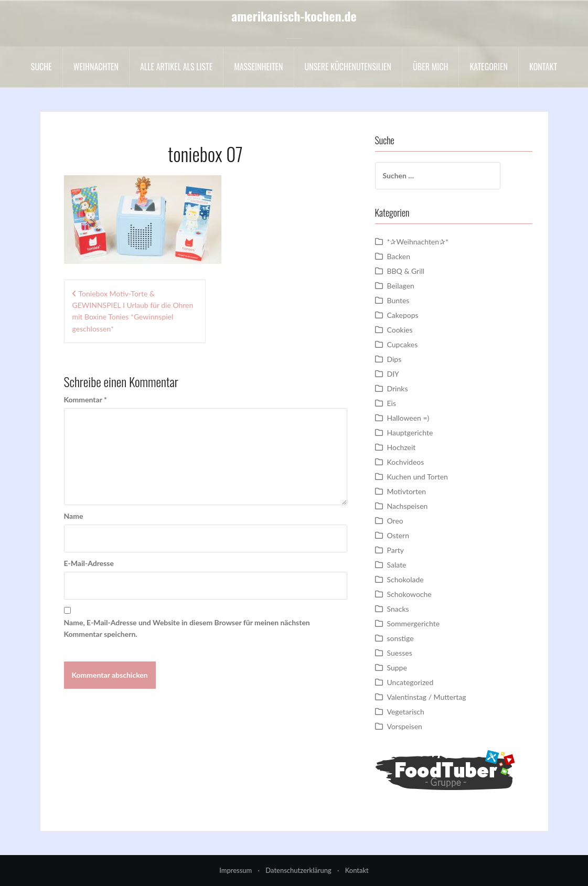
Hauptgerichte (410, 433)
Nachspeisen (408, 506)
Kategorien (489, 67)
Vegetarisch (406, 712)
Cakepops (403, 315)
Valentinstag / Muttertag (427, 697)
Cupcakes (403, 344)
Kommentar (85, 399)
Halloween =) (408, 418)
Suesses (400, 653)
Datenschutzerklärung (298, 870)
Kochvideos (406, 462)
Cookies (400, 330)
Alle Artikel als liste (176, 67)
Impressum (236, 870)
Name (74, 516)
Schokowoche (409, 594)
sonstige (400, 638)
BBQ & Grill (406, 271)
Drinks (398, 388)
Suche (41, 67)
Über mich (430, 67)
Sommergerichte (414, 623)
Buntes (398, 300)
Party (395, 550)
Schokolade (405, 579)
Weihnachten (96, 67)
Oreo (395, 521)
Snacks (398, 609)
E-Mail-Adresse (89, 563)
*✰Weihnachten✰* (418, 242)
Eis (392, 403)
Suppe (397, 668)
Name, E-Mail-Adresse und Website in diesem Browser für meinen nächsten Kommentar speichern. (187, 628)
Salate (397, 565)
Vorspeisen (405, 726)
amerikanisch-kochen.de (294, 16)
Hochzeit (402, 447)
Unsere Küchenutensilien (348, 67)
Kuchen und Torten (418, 477)
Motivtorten (407, 491)
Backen (399, 256)
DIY (393, 374)
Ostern (398, 535)
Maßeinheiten (258, 67)
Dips (394, 359)
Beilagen (401, 286)
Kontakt (543, 67)
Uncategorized (410, 682)
